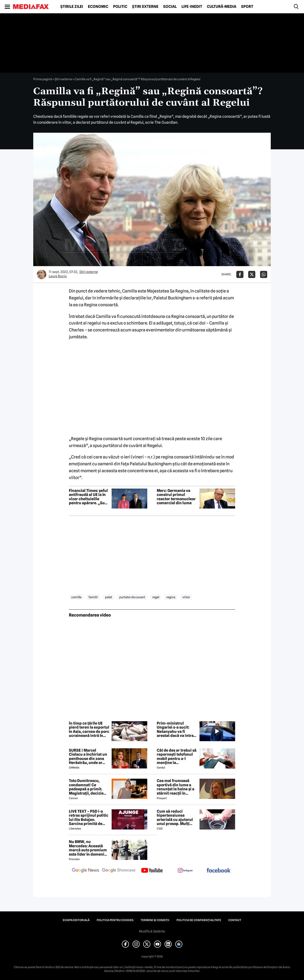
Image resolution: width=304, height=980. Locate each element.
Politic (120, 7)
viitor (186, 597)
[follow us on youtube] (152, 871)
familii (93, 597)
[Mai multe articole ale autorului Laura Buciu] (42, 274)
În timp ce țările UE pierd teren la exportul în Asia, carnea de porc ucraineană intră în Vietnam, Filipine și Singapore (89, 730)
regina (171, 597)
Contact (235, 920)
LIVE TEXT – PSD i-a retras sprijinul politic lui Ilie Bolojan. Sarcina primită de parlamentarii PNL (89, 818)
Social (170, 7)
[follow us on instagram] (185, 871)
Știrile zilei (72, 7)
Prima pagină (43, 79)
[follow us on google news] (85, 871)
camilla (76, 597)
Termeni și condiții (155, 920)
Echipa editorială (76, 920)
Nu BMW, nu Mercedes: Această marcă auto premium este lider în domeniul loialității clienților (88, 848)
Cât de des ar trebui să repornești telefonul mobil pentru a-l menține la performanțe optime (177, 757)
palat (109, 597)
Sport (247, 7)
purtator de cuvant (132, 597)
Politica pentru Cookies (115, 920)
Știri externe (145, 7)
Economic (98, 7)
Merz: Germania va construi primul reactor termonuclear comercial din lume (176, 497)
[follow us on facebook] (218, 871)
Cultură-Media (222, 7)
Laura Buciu (58, 276)
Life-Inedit (192, 7)
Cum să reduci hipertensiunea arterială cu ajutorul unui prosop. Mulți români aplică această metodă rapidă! (177, 818)
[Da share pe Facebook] (240, 274)
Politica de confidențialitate (199, 920)
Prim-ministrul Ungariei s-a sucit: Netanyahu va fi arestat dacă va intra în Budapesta (175, 730)
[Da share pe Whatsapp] (264, 274)
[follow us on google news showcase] (119, 871)
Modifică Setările (152, 931)
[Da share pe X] (252, 274)
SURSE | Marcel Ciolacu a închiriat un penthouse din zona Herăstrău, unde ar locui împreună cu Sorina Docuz (88, 757)
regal (156, 597)
